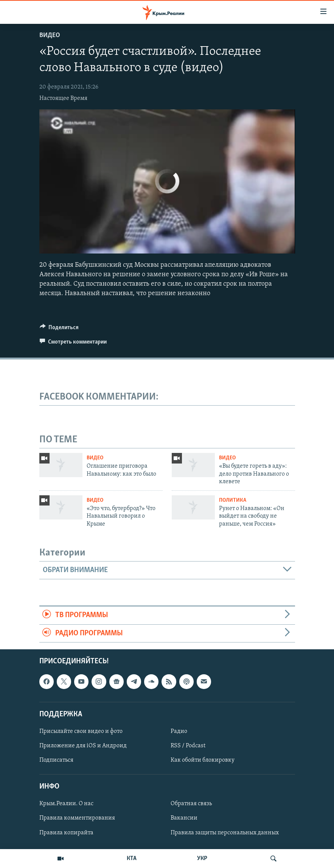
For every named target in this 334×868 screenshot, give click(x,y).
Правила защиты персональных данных (225, 832)
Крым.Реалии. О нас (66, 804)
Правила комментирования (77, 818)
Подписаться (56, 760)
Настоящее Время (63, 98)
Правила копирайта (66, 832)
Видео (50, 35)
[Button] (59, 329)
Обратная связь (191, 804)
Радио (179, 731)
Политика (233, 500)
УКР (202, 859)
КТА (132, 859)
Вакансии (184, 818)
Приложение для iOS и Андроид (83, 746)
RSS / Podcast (188, 746)
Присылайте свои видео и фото (81, 731)
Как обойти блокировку (203, 760)
